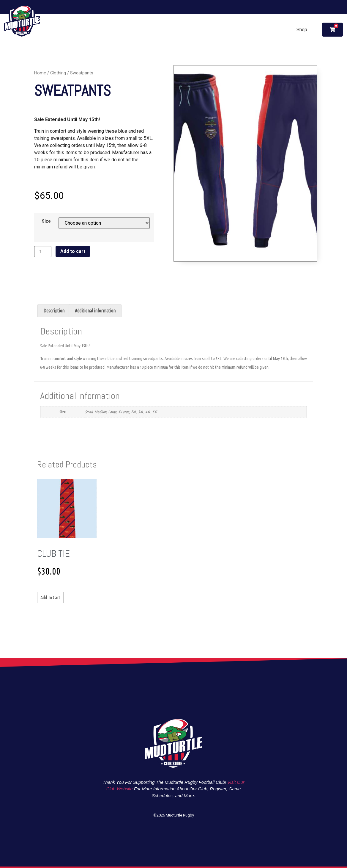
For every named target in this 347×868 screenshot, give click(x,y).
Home (40, 73)
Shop (302, 30)
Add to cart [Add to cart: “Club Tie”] (50, 598)
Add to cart (73, 251)
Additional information (95, 311)
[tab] (54, 311)
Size (46, 221)
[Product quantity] (43, 252)
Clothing (58, 73)
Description (54, 311)
